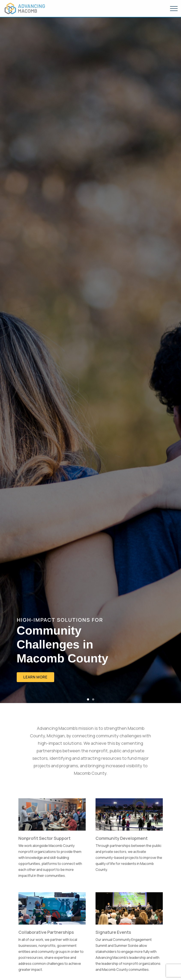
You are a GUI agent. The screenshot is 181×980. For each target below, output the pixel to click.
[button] (88, 699)
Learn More (35, 677)
